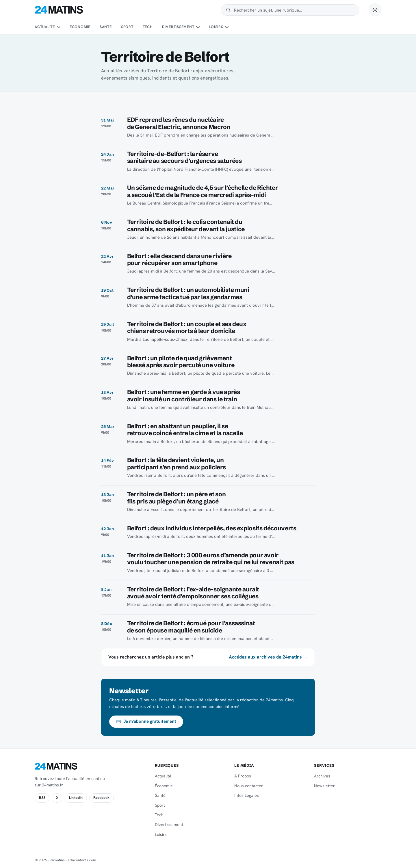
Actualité (45, 27)
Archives (322, 776)
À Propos (243, 776)
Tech (148, 27)
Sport (127, 27)
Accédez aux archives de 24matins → (268, 657)
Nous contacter (249, 786)
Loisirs (216, 27)
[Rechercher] (294, 10)
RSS (42, 798)
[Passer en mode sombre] (375, 10)
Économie (80, 27)
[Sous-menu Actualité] (58, 27)
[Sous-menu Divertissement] (198, 27)
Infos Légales (247, 795)
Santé (106, 27)
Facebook (101, 798)
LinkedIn (76, 798)
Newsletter (324, 786)
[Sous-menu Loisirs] (227, 27)
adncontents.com (82, 860)
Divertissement (178, 27)
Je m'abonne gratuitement (146, 721)
